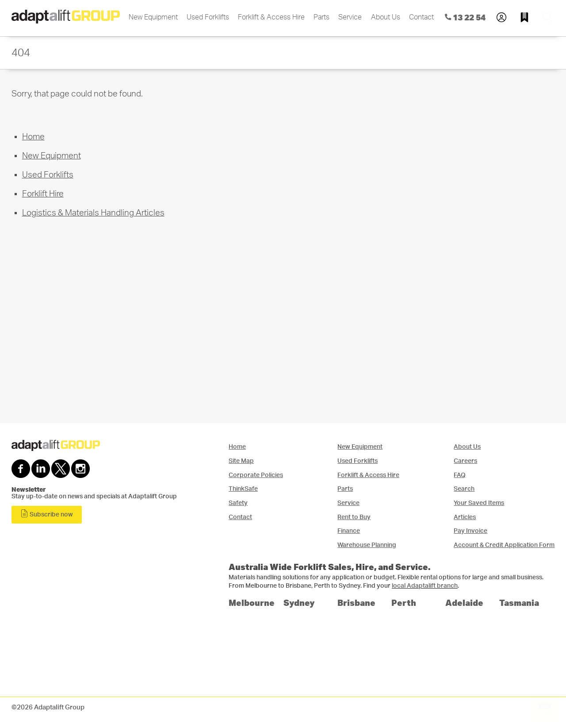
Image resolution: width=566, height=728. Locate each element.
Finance (349, 531)
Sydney (299, 603)
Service (350, 17)
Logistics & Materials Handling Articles (93, 213)
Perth (404, 603)
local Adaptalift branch (425, 586)
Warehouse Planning (367, 545)
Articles (465, 517)
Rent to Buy (354, 517)
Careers (465, 461)
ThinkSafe (243, 489)
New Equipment (153, 17)
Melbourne (252, 603)
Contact (421, 17)
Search (464, 489)
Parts (321, 17)
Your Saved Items (479, 503)
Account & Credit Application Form (504, 545)
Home (33, 137)
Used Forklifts (208, 17)
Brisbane (356, 603)
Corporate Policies (256, 475)
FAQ (460, 475)
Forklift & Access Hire (271, 17)
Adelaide (464, 603)
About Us (386, 17)
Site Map (241, 461)
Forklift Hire (43, 194)
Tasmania (519, 603)
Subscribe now (47, 514)
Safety (238, 503)
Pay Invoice (470, 531)
